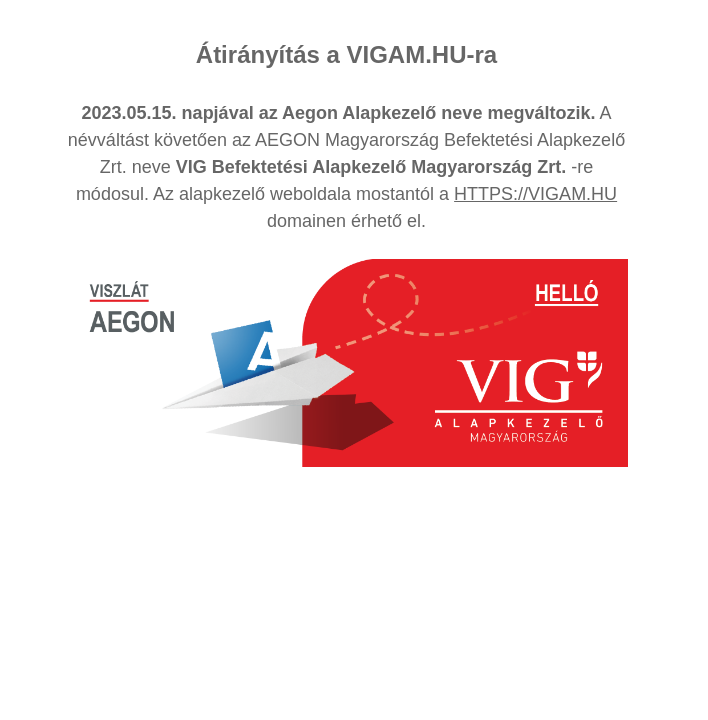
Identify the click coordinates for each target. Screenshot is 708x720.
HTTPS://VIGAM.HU (535, 194)
